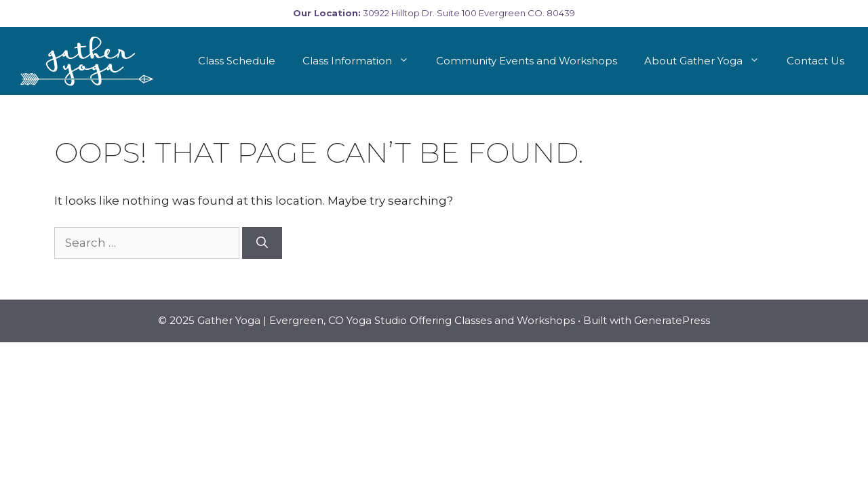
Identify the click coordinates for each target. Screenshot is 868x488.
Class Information (362, 61)
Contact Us (815, 61)
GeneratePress (672, 320)
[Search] (262, 243)
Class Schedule (237, 61)
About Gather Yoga (709, 61)
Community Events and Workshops (527, 61)
